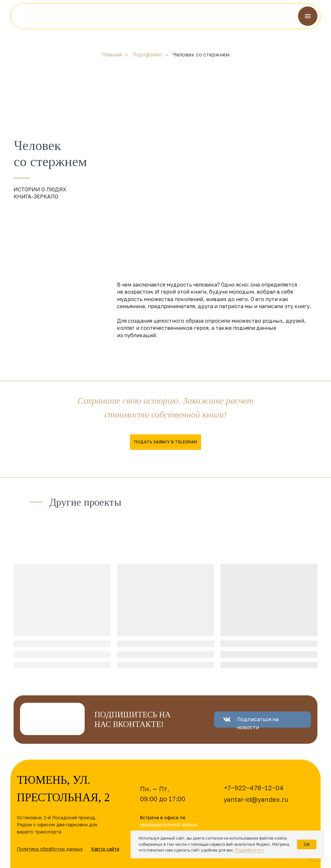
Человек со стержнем (201, 55)
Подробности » (250, 850)
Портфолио (147, 55)
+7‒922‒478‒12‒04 (254, 788)
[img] (36, 16)
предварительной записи (168, 825)
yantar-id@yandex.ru (256, 799)
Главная (112, 55)
